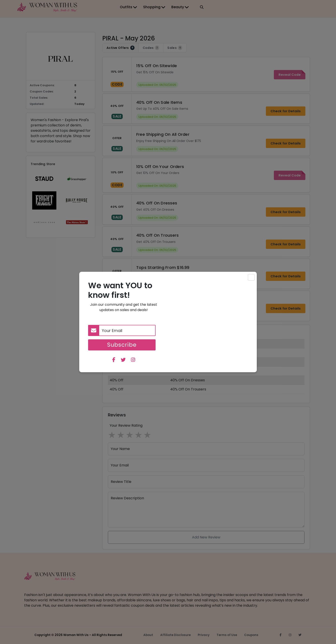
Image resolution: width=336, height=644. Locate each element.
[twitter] (123, 360)
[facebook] (114, 360)
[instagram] (133, 360)
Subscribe (122, 345)
